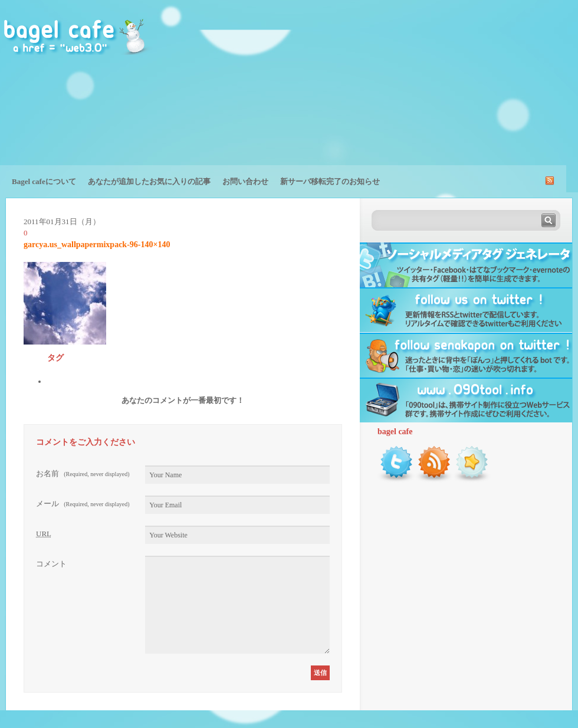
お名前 (83, 473)
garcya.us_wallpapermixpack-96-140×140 (97, 245)
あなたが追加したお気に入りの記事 (149, 181)
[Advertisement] (503, 91)
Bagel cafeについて (44, 181)
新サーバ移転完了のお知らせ (330, 181)
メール (83, 504)
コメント (51, 564)
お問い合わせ (245, 181)
